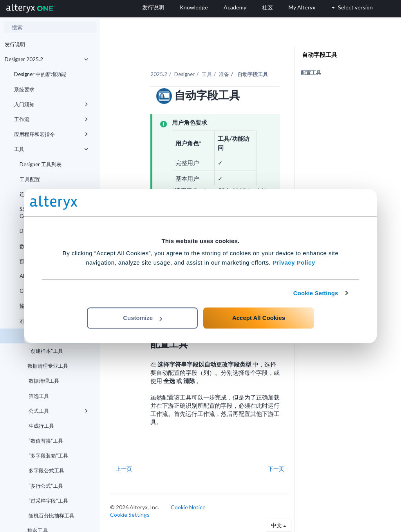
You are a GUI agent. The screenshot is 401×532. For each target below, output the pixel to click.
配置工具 (311, 73)
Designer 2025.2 (46, 59)
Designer (184, 74)
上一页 (124, 469)
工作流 (51, 119)
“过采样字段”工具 (48, 501)
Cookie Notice (188, 507)
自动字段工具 (319, 54)
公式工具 (58, 411)
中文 (279, 525)
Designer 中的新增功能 (40, 74)
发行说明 (15, 44)
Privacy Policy (294, 262)
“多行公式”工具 (45, 486)
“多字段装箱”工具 (48, 456)
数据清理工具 (43, 381)
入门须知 (51, 104)
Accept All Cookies (259, 318)
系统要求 (24, 89)
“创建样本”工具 (45, 351)
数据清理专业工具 (48, 366)
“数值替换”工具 (45, 441)
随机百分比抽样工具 (51, 516)
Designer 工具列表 (41, 164)
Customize (143, 318)
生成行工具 (41, 426)
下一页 (276, 469)
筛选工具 (38, 396)
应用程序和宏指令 (51, 134)
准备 (224, 74)
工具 (51, 149)
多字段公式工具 (46, 470)
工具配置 (30, 179)
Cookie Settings (316, 293)
